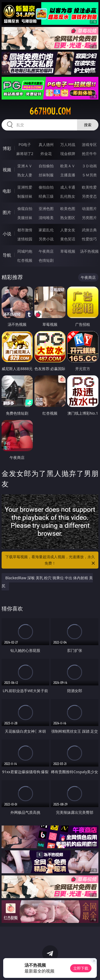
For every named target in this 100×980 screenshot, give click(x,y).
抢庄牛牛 (89, 154)
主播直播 (68, 175)
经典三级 (46, 196)
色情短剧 (46, 260)
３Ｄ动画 (89, 166)
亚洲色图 (46, 209)
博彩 (7, 148)
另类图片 (89, 218)
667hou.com (50, 111)
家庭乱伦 (46, 230)
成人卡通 (68, 187)
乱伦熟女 (68, 196)
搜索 (88, 125)
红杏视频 (25, 260)
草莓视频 (68, 251)
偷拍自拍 (46, 187)
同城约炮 (25, 251)
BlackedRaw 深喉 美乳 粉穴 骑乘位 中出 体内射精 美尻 (47, 582)
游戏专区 (89, 144)
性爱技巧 (89, 239)
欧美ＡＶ (68, 166)
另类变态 (89, 196)
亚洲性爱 (25, 187)
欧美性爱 (89, 187)
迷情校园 (25, 239)
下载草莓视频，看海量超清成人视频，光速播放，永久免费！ (51, 560)
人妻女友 (68, 230)
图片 (7, 212)
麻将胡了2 (25, 154)
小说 (7, 234)
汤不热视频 (89, 251)
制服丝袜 (25, 196)
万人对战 (68, 144)
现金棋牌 (68, 154)
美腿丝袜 (25, 218)
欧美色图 (68, 209)
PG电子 (25, 144)
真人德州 (46, 144)
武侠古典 (89, 230)
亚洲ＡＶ (25, 166)
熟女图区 (68, 218)
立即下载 (81, 968)
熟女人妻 (25, 175)
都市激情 (25, 230)
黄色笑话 (68, 239)
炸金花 (46, 154)
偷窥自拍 (25, 209)
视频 (7, 170)
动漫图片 (89, 209)
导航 (7, 255)
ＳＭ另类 (89, 175)
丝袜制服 (46, 175)
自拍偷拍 (46, 166)
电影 (7, 191)
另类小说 (46, 239)
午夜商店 (46, 251)
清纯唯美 (46, 218)
